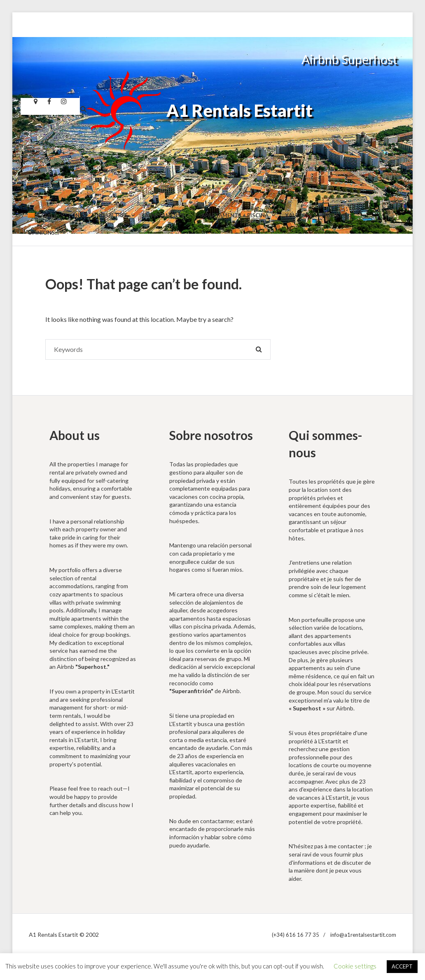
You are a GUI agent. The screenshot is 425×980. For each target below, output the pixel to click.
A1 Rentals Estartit (239, 111)
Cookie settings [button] (355, 966)
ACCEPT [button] (402, 966)
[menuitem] (46, 216)
